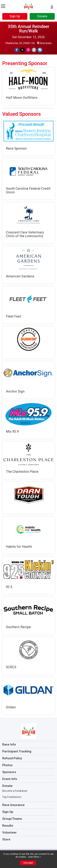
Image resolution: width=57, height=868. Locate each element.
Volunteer (9, 832)
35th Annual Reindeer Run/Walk (29, 29)
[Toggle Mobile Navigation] (3, 6)
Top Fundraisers (12, 797)
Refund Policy (12, 758)
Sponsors (9, 772)
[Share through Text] (40, 50)
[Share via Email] (34, 50)
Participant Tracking (17, 751)
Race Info (9, 744)
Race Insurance (13, 805)
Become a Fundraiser (15, 791)
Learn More (34, 857)
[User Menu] (52, 7)
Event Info (10, 779)
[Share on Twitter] (22, 50)
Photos (7, 765)
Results (8, 826)
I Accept (28, 863)
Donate (42, 16)
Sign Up (15, 16)
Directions (46, 43)
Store (6, 839)
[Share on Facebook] (17, 50)
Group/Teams (12, 819)
